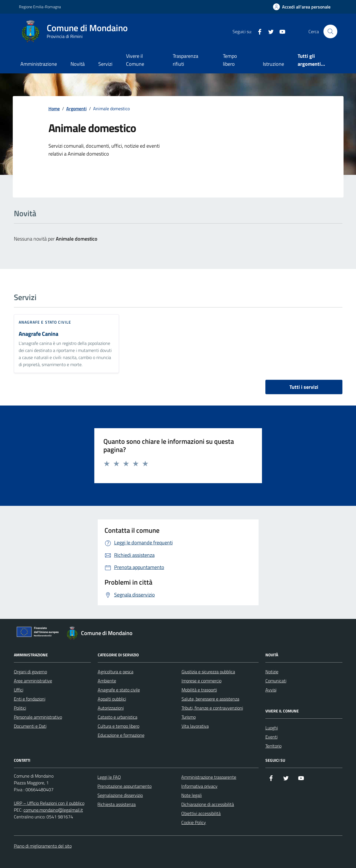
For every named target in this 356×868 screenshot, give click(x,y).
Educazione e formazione (121, 735)
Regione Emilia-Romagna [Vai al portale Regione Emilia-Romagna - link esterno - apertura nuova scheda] (40, 7)
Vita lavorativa (195, 726)
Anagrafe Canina (39, 334)
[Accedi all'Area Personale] (302, 7)
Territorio (273, 746)
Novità (78, 64)
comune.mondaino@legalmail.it (53, 810)
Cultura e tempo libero (119, 726)
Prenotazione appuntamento (124, 786)
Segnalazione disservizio (120, 795)
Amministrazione (39, 64)
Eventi (271, 737)
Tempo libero (230, 60)
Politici (20, 708)
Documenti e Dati (30, 726)
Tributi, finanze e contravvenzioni (212, 708)
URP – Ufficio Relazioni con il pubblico (49, 803)
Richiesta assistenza (117, 804)
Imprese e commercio (202, 681)
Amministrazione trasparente (209, 777)
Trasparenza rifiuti (186, 60)
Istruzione (273, 64)
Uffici (19, 690)
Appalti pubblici (112, 699)
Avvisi (271, 690)
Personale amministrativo (38, 717)
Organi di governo (30, 672)
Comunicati (276, 681)
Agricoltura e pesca (116, 672)
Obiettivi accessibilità (201, 813)
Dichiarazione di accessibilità (208, 804)
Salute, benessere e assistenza (210, 699)
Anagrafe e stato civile (45, 322)
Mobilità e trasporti (199, 690)
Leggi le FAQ (109, 777)
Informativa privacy (199, 786)
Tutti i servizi (304, 387)
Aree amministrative (33, 681)
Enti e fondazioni (30, 699)
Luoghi (272, 728)
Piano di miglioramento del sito (43, 846)
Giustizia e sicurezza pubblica (208, 672)
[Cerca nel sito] (330, 31)
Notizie (272, 672)
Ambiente (107, 681)
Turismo (189, 717)
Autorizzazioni (111, 708)
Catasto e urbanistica (118, 717)
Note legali (191, 795)
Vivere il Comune (135, 60)
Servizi (105, 64)
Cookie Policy (194, 822)
